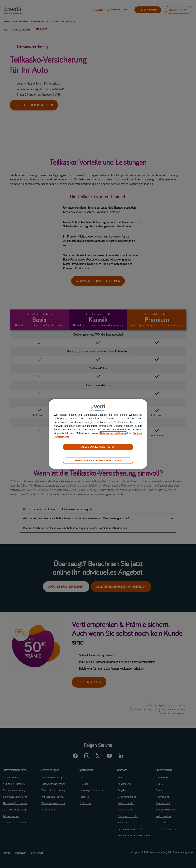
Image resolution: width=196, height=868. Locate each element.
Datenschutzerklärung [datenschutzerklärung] (113, 433)
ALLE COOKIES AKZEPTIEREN (98, 447)
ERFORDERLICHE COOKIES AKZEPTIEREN (98, 460)
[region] (98, 434)
